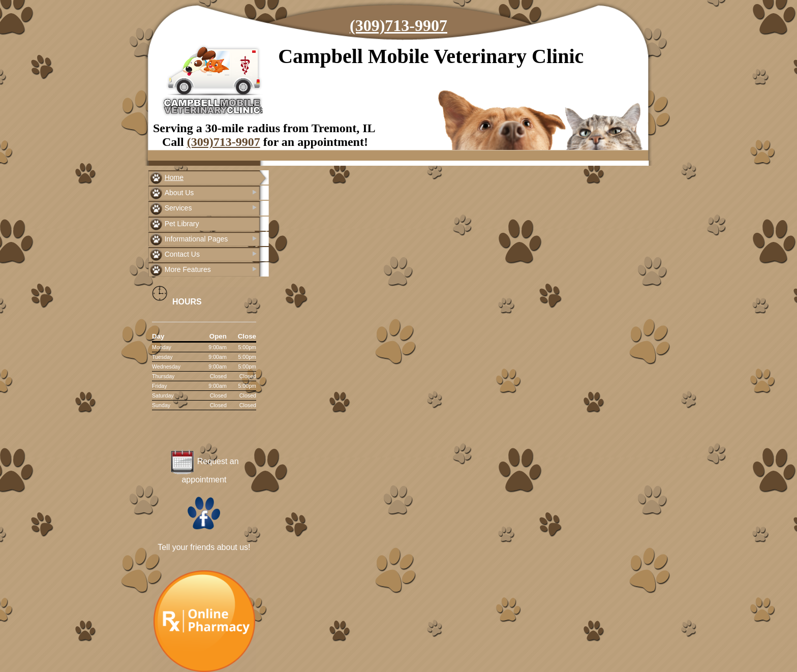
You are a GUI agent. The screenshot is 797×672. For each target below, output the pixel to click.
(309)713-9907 (398, 25)
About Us (179, 193)
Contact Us (182, 254)
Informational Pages (196, 239)
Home (174, 177)
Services (178, 208)
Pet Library (182, 224)
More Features (188, 269)
